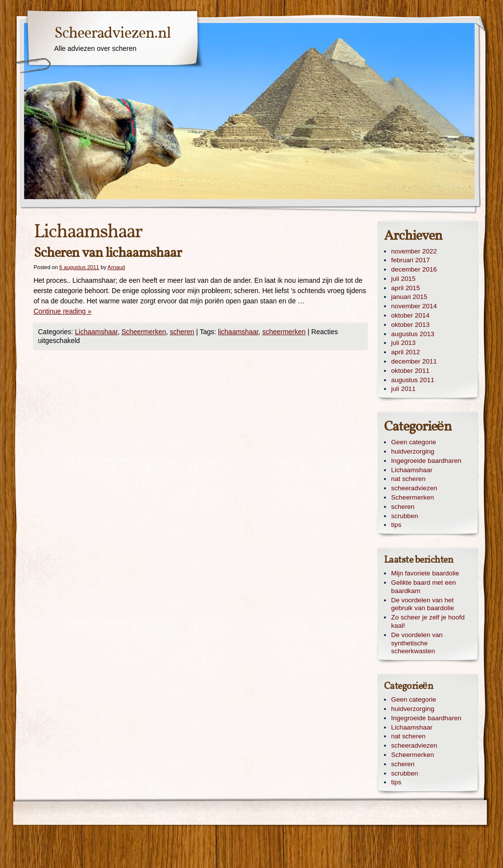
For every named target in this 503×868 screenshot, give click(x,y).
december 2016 (414, 269)
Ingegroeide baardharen (426, 461)
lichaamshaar (238, 332)
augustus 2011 (413, 380)
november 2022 (414, 251)
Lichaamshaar (96, 332)
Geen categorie (414, 442)
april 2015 (406, 288)
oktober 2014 (410, 315)
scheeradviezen (414, 488)
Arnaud (116, 267)
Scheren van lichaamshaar (108, 253)
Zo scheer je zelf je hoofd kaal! (428, 621)
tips (396, 525)
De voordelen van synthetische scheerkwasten (417, 643)
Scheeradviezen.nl (113, 34)
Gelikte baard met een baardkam (424, 587)
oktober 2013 (410, 325)
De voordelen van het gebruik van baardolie (423, 604)
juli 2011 (404, 389)
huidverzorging (413, 451)
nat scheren (408, 479)
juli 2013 (404, 343)
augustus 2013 (413, 334)
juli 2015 (404, 279)
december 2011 (414, 361)
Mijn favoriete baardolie (425, 573)
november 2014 (414, 306)
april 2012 (406, 352)
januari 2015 (409, 297)
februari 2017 (411, 260)
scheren (182, 332)
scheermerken (284, 332)
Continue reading (63, 311)
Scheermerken (144, 332)
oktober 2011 (410, 371)
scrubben (405, 516)
